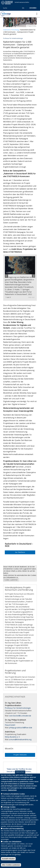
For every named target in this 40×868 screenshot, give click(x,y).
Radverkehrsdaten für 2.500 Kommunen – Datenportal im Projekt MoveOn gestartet (19, 32)
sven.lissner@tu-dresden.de (20, 716)
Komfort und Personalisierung (13, 832)
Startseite (7, 30)
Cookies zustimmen (11, 580)
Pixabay (34, 26)
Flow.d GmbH (10, 725)
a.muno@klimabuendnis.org (20, 739)
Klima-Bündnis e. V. (12, 737)
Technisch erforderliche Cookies (14, 797)
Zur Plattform (20, 552)
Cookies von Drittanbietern (12, 845)
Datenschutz (20, 775)
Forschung (15, 30)
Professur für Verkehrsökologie (18, 708)
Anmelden (33, 8)
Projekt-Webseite (20, 755)
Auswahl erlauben (8, 862)
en (23, 8)
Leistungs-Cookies (9, 810)
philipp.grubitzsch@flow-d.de (21, 728)
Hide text (31, 297)
